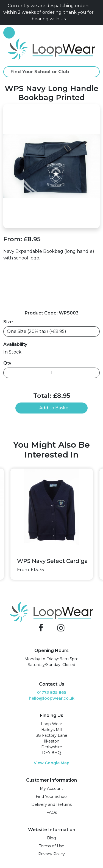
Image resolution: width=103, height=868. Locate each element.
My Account (51, 788)
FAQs (52, 812)
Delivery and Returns (51, 804)
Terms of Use (52, 846)
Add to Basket (51, 408)
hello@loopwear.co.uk (52, 698)
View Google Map (52, 763)
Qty (7, 363)
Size (8, 322)
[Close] (98, 12)
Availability (15, 344)
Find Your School (52, 796)
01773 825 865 (51, 692)
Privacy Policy (51, 854)
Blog (51, 838)
